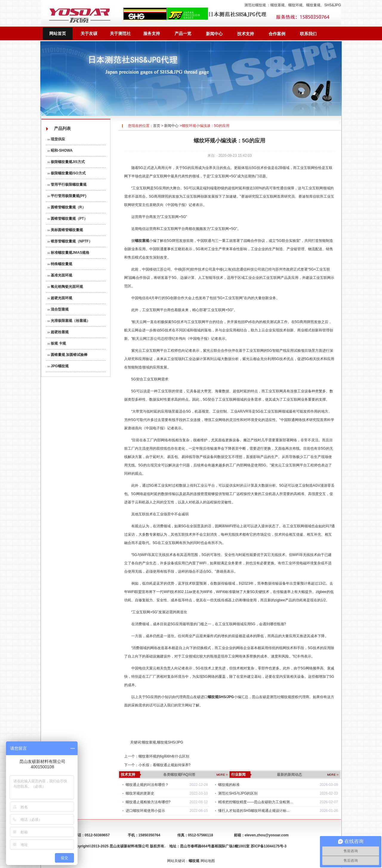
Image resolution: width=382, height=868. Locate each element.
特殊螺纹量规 (60, 264)
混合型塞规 (58, 309)
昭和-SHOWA (60, 150)
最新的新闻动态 (289, 775)
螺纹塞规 (278, 5)
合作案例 (277, 34)
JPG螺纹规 (58, 366)
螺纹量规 (313, 5)
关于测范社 (120, 33)
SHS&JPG (332, 5)
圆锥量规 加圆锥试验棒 (68, 355)
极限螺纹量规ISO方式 (67, 173)
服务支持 (152, 33)
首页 (157, 126)
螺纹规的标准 (229, 785)
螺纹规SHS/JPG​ (170, 742)
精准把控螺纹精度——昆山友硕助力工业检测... (255, 802)
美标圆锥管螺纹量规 (65, 230)
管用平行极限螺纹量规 (67, 185)
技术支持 (246, 34)
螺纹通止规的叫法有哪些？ (147, 785)
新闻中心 (214, 34)
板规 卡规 (57, 343)
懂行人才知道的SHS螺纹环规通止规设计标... (254, 811)
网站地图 (208, 861)
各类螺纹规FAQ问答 (179, 775)
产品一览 (183, 33)
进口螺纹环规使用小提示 (145, 811)
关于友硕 (89, 33)
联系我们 (308, 34)
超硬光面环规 (60, 298)
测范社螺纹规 (255, 5)
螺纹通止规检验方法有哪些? (148, 802)
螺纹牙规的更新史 (140, 793)
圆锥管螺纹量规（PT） (68, 219)
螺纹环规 (295, 5)
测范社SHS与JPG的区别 (238, 793)
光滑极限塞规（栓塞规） (69, 321)
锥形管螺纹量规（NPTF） (70, 241)
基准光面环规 (60, 275)
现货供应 (56, 139)
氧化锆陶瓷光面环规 (65, 287)
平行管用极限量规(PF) (67, 196)
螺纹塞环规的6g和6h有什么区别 (164, 756)
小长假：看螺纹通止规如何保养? (165, 765)
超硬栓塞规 (58, 332)
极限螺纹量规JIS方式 (66, 162)
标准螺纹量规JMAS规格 (68, 253)
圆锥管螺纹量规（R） (67, 207)
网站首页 (58, 33)
